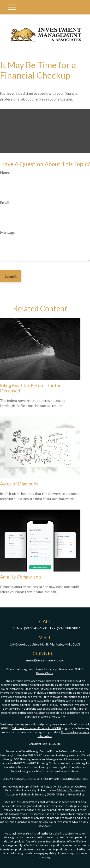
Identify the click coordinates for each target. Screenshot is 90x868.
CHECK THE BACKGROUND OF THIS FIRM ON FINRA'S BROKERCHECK (45, 779)
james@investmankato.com (45, 660)
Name (5, 172)
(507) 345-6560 (36, 628)
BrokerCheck (45, 673)
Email (5, 202)
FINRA (32, 755)
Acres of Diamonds (19, 484)
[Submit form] (11, 276)
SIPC (39, 755)
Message (8, 232)
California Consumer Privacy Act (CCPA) (36, 728)
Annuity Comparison (20, 577)
